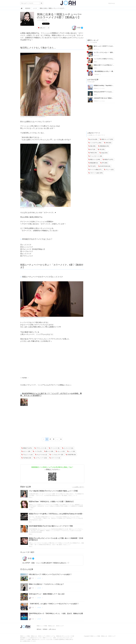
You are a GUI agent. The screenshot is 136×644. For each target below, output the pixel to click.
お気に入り (42, 28)
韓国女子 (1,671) (27, 448)
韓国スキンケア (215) (106, 139)
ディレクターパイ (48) (95, 156)
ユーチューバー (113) (40, 458)
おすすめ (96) (93, 139)
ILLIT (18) (92, 149)
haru (30, 522)
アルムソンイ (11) (27, 455)
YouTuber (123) (26, 458)
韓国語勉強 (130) (103, 146)
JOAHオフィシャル (99, 88)
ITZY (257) (92, 166)
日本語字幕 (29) (71, 455)
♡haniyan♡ (97, 74)
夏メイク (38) (49, 451)
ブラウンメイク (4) (40, 448)
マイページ (112, 3)
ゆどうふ (96, 49)
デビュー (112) (109, 170)
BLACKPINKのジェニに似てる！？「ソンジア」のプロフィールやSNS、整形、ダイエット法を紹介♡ (51, 394)
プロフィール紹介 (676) (96, 173)
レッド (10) (71, 451)
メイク (39, 20)
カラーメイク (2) (55, 458)
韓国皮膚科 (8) (93, 163)
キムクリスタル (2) (41, 455)
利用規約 (45, 629)
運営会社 (39, 629)
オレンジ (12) (60, 451)
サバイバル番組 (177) (95, 170)
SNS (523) (108, 143)
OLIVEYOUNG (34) (104, 166)
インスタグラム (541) (95, 143)
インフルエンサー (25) (56, 455)
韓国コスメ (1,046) (94, 159)
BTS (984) (104, 163)
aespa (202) (103, 153)
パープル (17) (37, 451)
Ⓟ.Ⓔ (76, 28)
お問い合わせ (52, 629)
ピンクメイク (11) (68, 448)
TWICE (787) (93, 153)
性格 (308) (92, 146)
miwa (30, 534)
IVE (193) (101, 149)
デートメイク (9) (54, 448)
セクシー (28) (26, 451)
